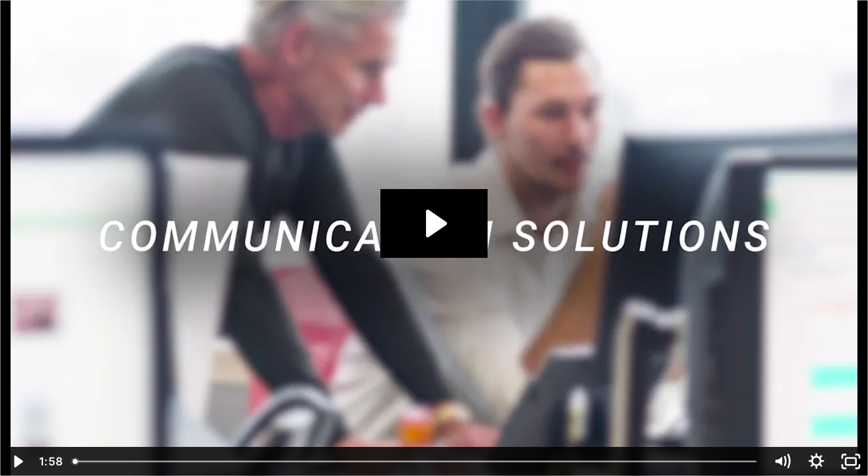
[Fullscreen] (851, 461)
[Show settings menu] (816, 461)
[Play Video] (17, 461)
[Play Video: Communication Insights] (434, 223)
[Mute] (782, 461)
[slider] (415, 461)
